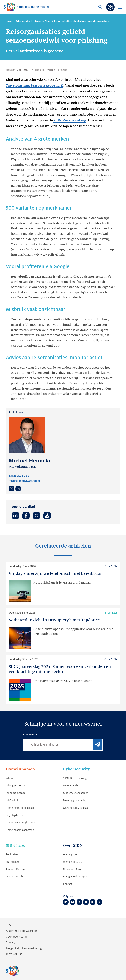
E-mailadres (30, 735)
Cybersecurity (23, 21)
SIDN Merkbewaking (70, 120)
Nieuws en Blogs (42, 21)
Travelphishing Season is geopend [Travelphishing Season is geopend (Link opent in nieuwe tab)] (33, 85)
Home (9, 21)
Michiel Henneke (57, 70)
